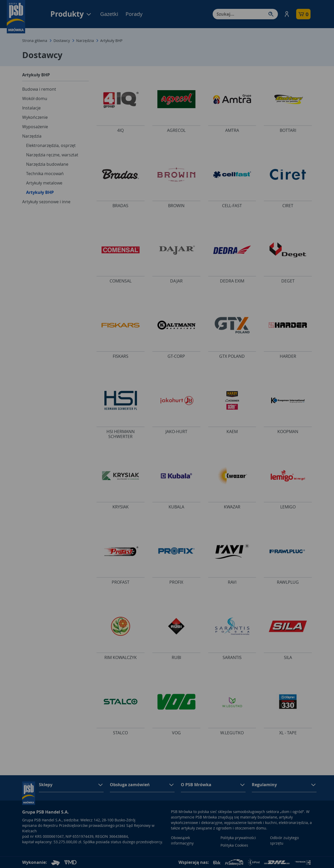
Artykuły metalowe (44, 183)
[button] (287, 14)
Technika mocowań (45, 174)
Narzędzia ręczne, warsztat (52, 155)
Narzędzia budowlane (47, 164)
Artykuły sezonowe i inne (46, 202)
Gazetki (109, 14)
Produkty (71, 14)
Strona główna (35, 41)
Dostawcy (62, 41)
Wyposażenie (35, 127)
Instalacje (31, 108)
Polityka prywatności (238, 838)
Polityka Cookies (234, 845)
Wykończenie (35, 117)
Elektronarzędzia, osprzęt (51, 145)
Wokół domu (35, 99)
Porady (134, 14)
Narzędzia (85, 41)
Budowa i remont (39, 89)
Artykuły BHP (40, 192)
